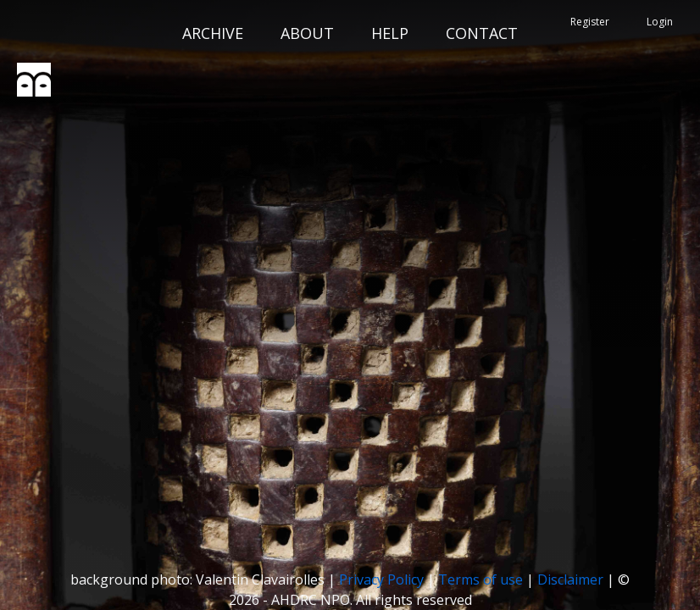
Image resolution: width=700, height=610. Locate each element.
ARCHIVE (213, 33)
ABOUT (307, 33)
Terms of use (481, 579)
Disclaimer (570, 579)
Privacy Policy (381, 579)
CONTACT (482, 33)
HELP (390, 33)
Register (590, 22)
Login (660, 22)
